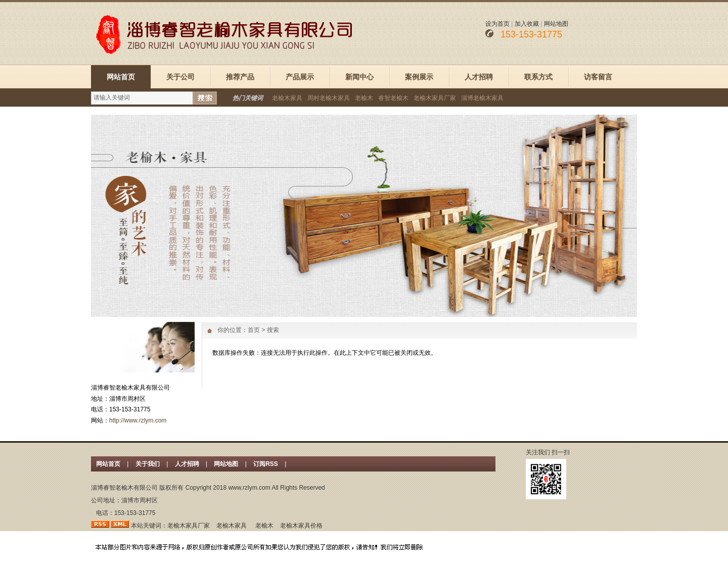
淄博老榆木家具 (482, 98)
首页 (254, 330)
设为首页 (497, 24)
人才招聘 (479, 77)
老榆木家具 (287, 98)
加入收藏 (527, 24)
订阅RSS (266, 464)
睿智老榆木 (393, 98)
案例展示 (419, 77)
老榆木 (364, 98)
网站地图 (556, 24)
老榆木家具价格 (301, 526)
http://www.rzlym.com (138, 420)
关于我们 (148, 464)
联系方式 (538, 77)
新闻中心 (359, 77)
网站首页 (121, 77)
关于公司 (180, 77)
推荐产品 (240, 77)
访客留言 (598, 77)
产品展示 (300, 77)
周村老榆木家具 (329, 98)
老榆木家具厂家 (435, 98)
